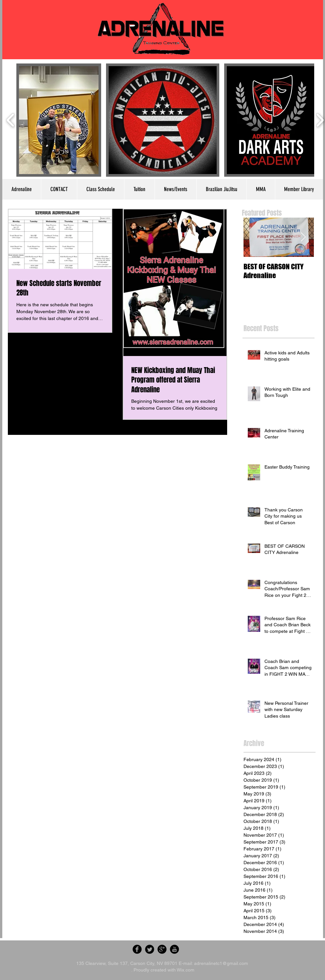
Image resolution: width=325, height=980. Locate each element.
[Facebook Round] (137, 949)
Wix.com (186, 970)
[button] (59, 120)
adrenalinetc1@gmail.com (221, 963)
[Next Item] (303, 237)
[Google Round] (162, 949)
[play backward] (11, 120)
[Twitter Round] (150, 949)
